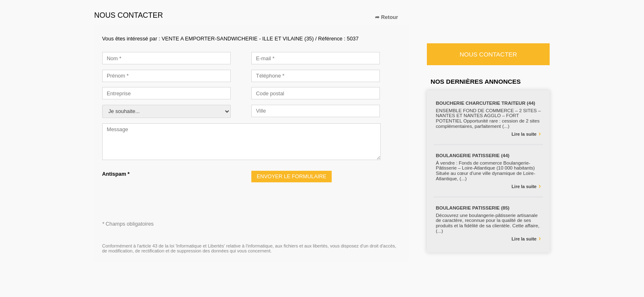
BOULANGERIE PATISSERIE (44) (473, 156)
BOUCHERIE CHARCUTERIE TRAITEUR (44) (486, 103)
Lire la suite (526, 134)
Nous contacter (488, 54)
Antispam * (116, 174)
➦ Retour (386, 17)
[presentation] (165, 193)
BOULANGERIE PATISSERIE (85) (473, 208)
